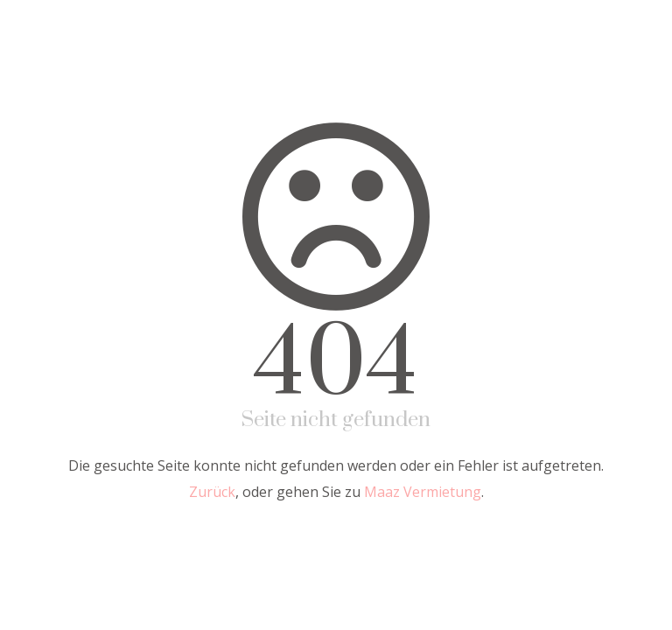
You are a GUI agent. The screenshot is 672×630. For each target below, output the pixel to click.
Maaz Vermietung (423, 492)
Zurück (212, 492)
